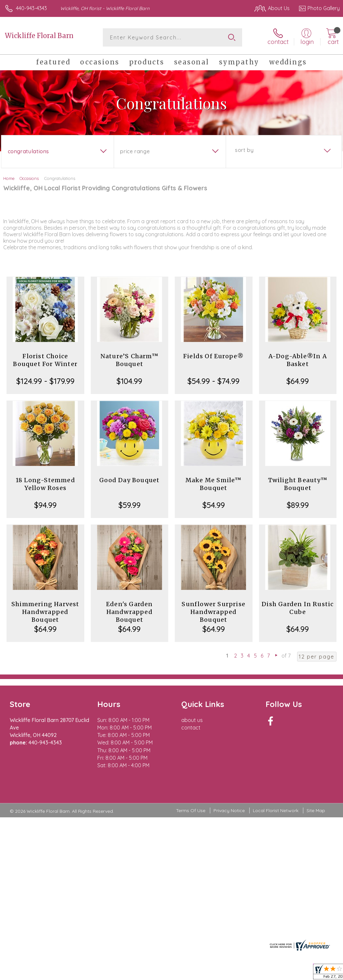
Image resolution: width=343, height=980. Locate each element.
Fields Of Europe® (213, 356)
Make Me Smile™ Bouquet (214, 484)
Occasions (29, 178)
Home (9, 178)
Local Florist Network (276, 810)
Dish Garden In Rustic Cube (298, 608)
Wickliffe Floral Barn (39, 36)
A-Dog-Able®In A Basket (298, 360)
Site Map (316, 810)
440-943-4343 (31, 8)
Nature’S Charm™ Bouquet (130, 360)
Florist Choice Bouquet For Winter (45, 360)
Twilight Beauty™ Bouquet (298, 484)
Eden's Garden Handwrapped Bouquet (130, 612)
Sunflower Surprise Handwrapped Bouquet (213, 612)
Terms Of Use (191, 810)
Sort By (244, 150)
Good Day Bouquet (129, 480)
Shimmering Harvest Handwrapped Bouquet (45, 612)
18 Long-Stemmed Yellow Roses (45, 484)
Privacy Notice (229, 810)
